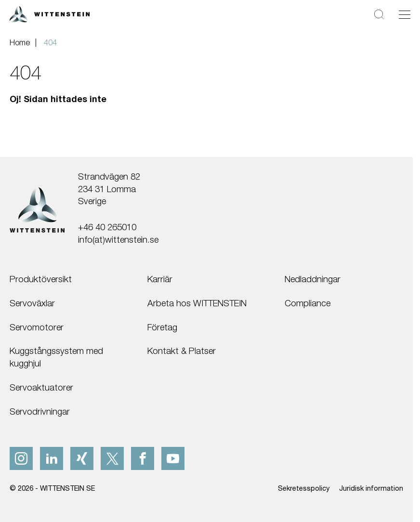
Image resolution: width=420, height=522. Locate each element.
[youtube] (173, 458)
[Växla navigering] (405, 14)
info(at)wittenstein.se (118, 239)
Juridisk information (371, 488)
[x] (112, 458)
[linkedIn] (52, 458)
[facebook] (143, 458)
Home (20, 42)
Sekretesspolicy (304, 488)
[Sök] (379, 14)
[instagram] (21, 458)
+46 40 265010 (107, 227)
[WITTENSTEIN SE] (50, 13)
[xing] (82, 458)
